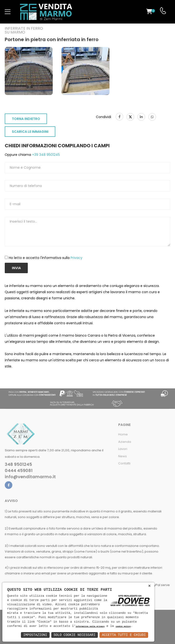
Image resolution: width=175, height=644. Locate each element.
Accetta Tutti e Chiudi (124, 635)
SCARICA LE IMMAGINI (30, 132)
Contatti (124, 463)
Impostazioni (35, 635)
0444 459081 (19, 471)
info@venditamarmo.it (30, 477)
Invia (16, 268)
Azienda (125, 442)
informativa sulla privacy (90, 627)
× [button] (149, 586)
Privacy (76, 258)
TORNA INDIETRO (26, 119)
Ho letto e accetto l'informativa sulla (46, 258)
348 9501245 (18, 464)
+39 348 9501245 (45, 155)
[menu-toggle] (8, 12)
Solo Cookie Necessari (75, 635)
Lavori (123, 449)
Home (123, 434)
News (123, 456)
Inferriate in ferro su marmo (24, 30)
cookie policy (123, 627)
